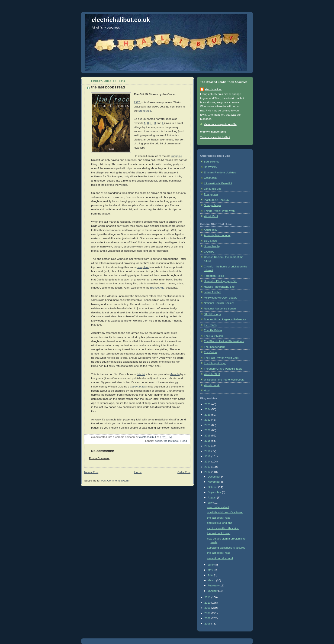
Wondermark (212, 385)
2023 (208, 415)
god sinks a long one (220, 523)
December (214, 477)
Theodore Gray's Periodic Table (223, 369)
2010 (208, 603)
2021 (208, 425)
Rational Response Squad (220, 309)
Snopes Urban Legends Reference (225, 319)
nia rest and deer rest (220, 558)
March (212, 580)
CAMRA (209, 252)
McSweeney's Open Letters (221, 298)
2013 (208, 467)
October (213, 487)
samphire (143, 267)
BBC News (210, 241)
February (214, 585)
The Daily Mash (213, 336)
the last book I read (175, 441)
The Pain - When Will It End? (222, 358)
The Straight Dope (215, 363)
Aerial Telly (210, 230)
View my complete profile (220, 124)
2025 (208, 404)
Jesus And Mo (212, 292)
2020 (208, 430)
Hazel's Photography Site (219, 287)
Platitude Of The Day (217, 200)
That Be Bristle (213, 330)
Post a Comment (99, 458)
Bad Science (212, 162)
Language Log (213, 189)
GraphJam (210, 178)
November (214, 482)
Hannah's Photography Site (221, 281)
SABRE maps (212, 314)
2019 (208, 436)
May (211, 570)
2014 (208, 462)
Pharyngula (211, 194)
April (211, 575)
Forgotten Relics (214, 276)
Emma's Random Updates (220, 172)
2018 (208, 441)
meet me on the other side (223, 528)
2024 (208, 409)
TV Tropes (210, 325)
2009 (208, 608)
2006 (208, 624)
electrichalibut (213, 89)
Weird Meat (211, 216)
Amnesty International (217, 235)
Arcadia (175, 374)
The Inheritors (138, 387)
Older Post (184, 472)
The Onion (210, 352)
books (158, 441)
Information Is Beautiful (218, 183)
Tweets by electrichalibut (215, 137)
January (213, 591)
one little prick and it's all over (225, 512)
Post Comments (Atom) (115, 481)
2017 (208, 446)
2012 (208, 472)
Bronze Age (157, 288)
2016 (208, 451)
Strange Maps (212, 205)
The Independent (214, 347)
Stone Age (145, 111)
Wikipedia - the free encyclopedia (224, 380)
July (210, 503)
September (215, 492)
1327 (137, 102)
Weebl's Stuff (212, 374)
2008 (208, 613)
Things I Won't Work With (219, 211)
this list (141, 374)
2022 (208, 420)
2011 (208, 597)
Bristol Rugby (212, 246)
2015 (208, 456)
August (212, 498)
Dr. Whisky (210, 167)
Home (138, 472)
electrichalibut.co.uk (121, 20)
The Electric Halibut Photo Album (224, 341)
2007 (208, 618)
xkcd (207, 390)
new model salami (218, 507)
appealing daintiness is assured (226, 548)
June (211, 565)
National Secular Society (219, 303)
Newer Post (91, 472)
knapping (177, 156)
